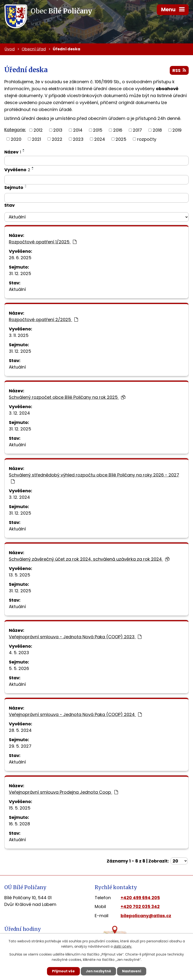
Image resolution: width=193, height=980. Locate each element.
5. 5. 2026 (19, 668)
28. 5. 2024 (20, 730)
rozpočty (147, 139)
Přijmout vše (63, 971)
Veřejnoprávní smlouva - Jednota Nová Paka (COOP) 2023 (75, 637)
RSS (179, 70)
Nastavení (132, 971)
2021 (36, 139)
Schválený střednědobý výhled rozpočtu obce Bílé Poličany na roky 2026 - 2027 (94, 478)
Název (13, 152)
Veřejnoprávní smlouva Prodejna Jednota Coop (63, 792)
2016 (118, 130)
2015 (98, 130)
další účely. (123, 947)
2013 (58, 130)
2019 (177, 130)
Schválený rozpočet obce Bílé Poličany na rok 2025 (67, 397)
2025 (121, 139)
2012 (38, 130)
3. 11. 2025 (19, 335)
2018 (157, 130)
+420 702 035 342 (140, 907)
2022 (57, 139)
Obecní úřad (34, 49)
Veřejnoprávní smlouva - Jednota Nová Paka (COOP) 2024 (75, 714)
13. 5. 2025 (20, 575)
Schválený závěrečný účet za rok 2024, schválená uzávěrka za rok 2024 (89, 559)
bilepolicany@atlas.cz (146, 916)
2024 (100, 139)
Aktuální (17, 289)
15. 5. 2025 (20, 808)
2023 (78, 139)
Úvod (10, 49)
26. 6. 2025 (20, 258)
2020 (16, 139)
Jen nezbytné (98, 971)
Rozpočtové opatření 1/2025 (43, 242)
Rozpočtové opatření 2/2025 (43, 320)
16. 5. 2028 (19, 824)
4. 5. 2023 (19, 653)
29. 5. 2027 (20, 746)
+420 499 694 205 (140, 898)
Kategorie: (15, 130)
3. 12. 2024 (19, 413)
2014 (78, 130)
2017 (137, 130)
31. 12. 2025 (20, 273)
